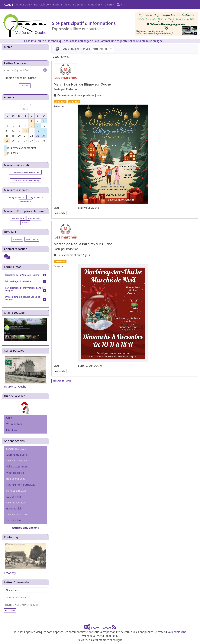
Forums (58, 4)
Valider (10, 611)
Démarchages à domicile (18, 281)
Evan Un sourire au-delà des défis (25, 172)
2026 (25, 109)
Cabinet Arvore (18, 218)
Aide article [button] (23, 4)
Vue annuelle (71, 49)
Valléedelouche (177, 632)
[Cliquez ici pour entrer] (7, 257)
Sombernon (25, 202)
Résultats (12, 430)
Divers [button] (109, 4)
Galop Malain (14, 508)
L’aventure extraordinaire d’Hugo (25, 181)
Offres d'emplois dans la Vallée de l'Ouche (23, 298)
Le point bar (14, 497)
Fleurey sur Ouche (16, 197)
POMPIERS (17, 239)
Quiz (9, 418)
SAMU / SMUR (32, 239)
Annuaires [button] (94, 4)
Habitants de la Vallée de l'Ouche (22, 275)
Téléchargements (75, 4)
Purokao (25, 223)
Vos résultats (14, 424)
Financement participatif (21, 485)
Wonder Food (34, 218)
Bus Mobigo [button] (41, 4)
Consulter (25, 86)
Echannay (10, 573)
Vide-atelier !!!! (15, 473)
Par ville (86, 49)
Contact (106, 628)
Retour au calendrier (62, 381)
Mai (25, 104)
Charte (95, 628)
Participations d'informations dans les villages (25, 289)
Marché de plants (17, 455)
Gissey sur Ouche (35, 197)
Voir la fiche (60, 213)
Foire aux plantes (17, 466)
